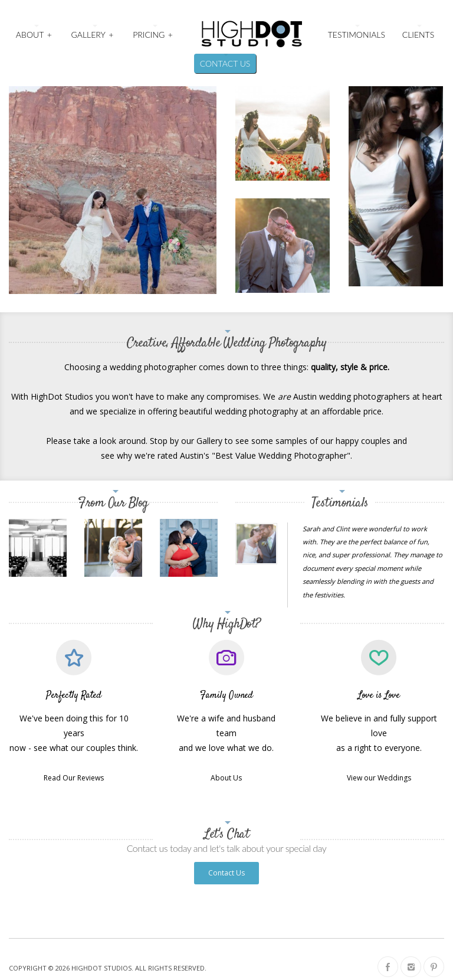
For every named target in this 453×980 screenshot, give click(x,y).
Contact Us (225, 63)
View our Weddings (379, 778)
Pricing (153, 33)
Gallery (93, 33)
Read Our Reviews (74, 778)
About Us (226, 778)
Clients (418, 35)
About (35, 33)
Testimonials (357, 35)
